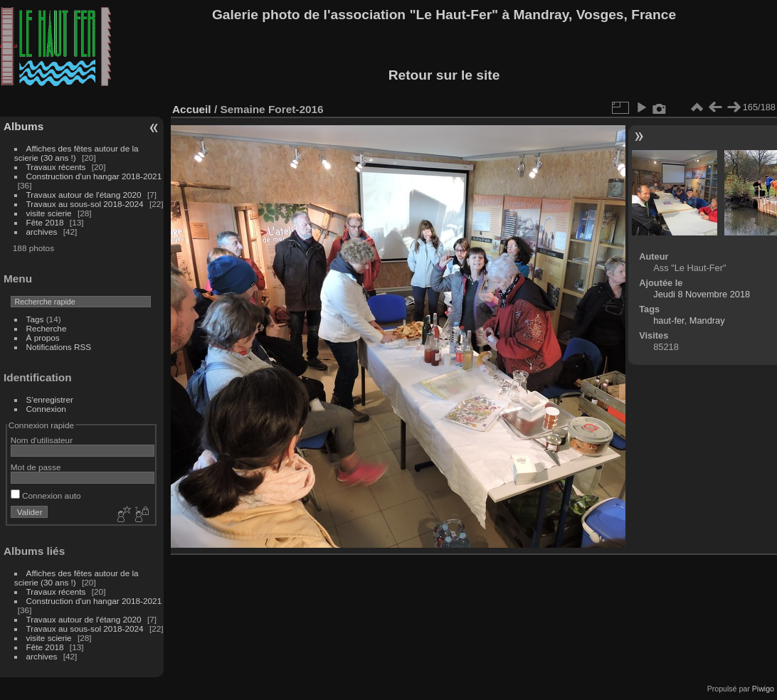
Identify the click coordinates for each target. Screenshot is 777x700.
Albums (23, 126)
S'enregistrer (50, 399)
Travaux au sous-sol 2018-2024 (85, 204)
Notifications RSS (59, 347)
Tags (35, 319)
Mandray (707, 320)
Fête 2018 (45, 222)
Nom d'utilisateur (42, 440)
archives (42, 232)
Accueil (192, 109)
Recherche (47, 328)
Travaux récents (56, 167)
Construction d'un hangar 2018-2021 (94, 176)
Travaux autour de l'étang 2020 (84, 195)
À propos (43, 338)
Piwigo (763, 689)
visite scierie (49, 213)
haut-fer (668, 320)
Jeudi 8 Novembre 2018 (702, 294)
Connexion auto (46, 495)
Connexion (46, 409)
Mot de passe (36, 467)
